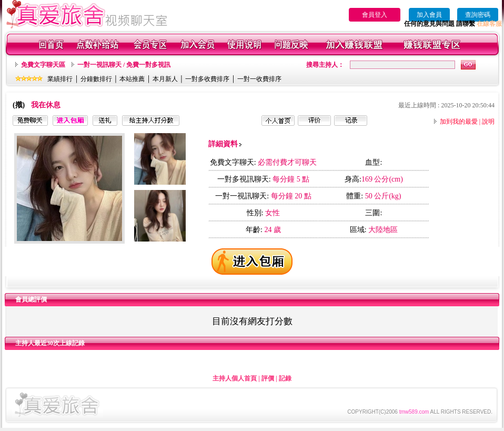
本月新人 (165, 79)
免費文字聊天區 (43, 65)
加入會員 (429, 15)
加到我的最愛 (459, 122)
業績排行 (60, 79)
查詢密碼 (478, 15)
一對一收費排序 (259, 79)
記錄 (285, 378)
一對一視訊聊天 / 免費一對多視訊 (124, 65)
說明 (488, 122)
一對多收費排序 (207, 79)
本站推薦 (132, 79)
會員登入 (375, 15)
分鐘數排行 (96, 79)
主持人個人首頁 (235, 378)
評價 (268, 378)
